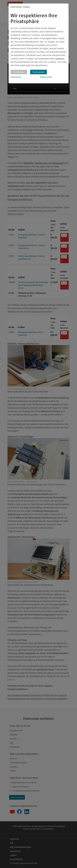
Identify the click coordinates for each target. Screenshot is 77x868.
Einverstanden (38, 72)
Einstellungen (19, 72)
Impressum (16, 77)
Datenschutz (46, 77)
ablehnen (60, 59)
